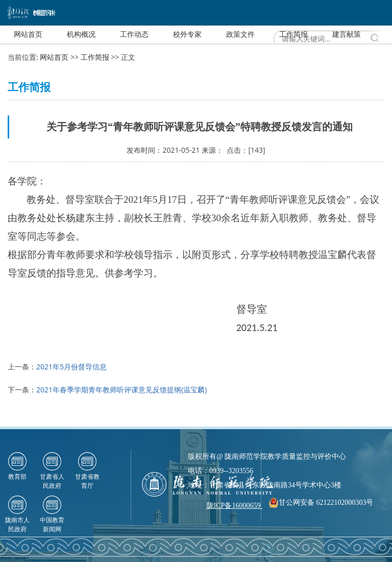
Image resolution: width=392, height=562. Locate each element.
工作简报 (95, 57)
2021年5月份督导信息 (71, 367)
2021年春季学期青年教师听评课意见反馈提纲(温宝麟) (121, 390)
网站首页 (54, 57)
